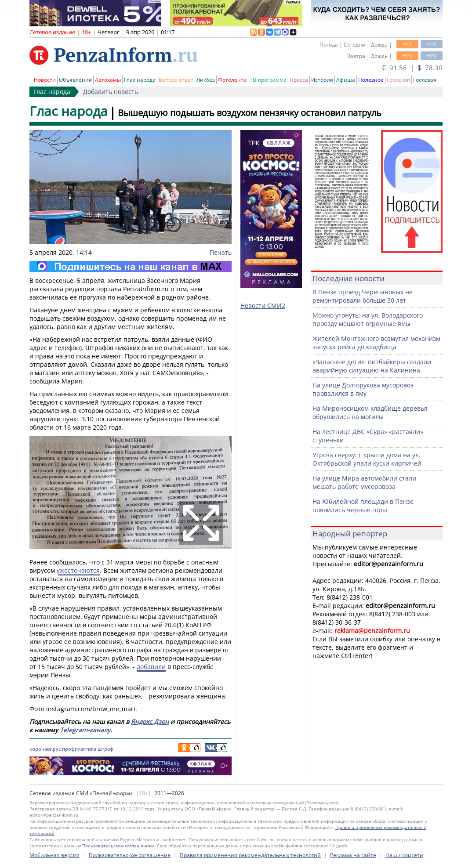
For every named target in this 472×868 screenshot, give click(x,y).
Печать (221, 252)
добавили (151, 667)
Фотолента (232, 80)
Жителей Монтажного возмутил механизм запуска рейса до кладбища (376, 343)
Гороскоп (398, 80)
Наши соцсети (404, 855)
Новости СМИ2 (263, 306)
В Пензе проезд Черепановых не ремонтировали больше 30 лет (363, 296)
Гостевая (425, 80)
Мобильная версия (54, 855)
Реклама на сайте (353, 855)
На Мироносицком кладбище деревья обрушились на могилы (370, 412)
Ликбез (206, 80)
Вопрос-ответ (176, 80)
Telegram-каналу (85, 730)
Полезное (371, 80)
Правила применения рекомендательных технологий (250, 855)
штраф (105, 749)
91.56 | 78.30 (412, 68)
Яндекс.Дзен (150, 722)
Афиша (346, 80)
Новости (45, 80)
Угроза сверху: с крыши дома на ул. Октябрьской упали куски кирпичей (367, 459)
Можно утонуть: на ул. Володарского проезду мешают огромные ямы (368, 319)
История (322, 80)
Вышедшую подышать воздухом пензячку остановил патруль (250, 113)
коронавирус (45, 749)
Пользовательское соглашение (130, 855)
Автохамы (108, 80)
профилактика (79, 749)
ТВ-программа (268, 80)
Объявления (75, 80)
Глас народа (140, 80)
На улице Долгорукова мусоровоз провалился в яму (363, 389)
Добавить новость (111, 92)
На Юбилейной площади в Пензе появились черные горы (363, 506)
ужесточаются (78, 570)
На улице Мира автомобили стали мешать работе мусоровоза (364, 482)
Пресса (299, 80)
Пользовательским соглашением (118, 846)
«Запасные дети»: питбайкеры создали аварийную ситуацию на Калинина (372, 366)
